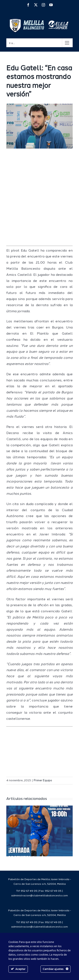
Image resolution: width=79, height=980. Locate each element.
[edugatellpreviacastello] (39, 126)
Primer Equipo (43, 781)
